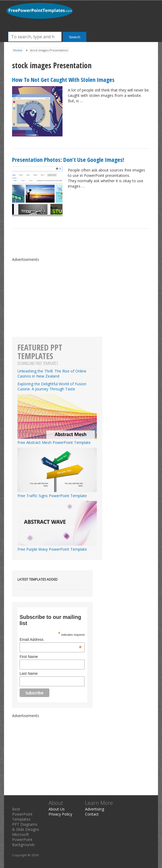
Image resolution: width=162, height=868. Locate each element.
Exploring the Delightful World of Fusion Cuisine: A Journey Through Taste (52, 386)
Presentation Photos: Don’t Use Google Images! (68, 159)
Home (18, 50)
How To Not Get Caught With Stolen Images (63, 79)
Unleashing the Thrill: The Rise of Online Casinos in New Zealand (52, 374)
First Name (29, 657)
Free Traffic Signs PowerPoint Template (57, 493)
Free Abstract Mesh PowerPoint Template (57, 440)
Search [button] (75, 37)
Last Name (29, 673)
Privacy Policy (60, 814)
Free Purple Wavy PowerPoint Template (57, 547)
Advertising (95, 809)
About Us (57, 809)
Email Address (51, 639)
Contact (92, 814)
